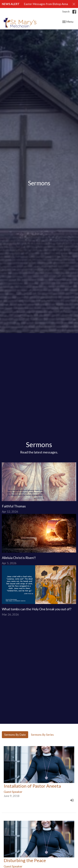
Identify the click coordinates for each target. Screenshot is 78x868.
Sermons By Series (42, 735)
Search (66, 12)
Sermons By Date (15, 735)
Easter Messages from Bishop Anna (46, 4)
